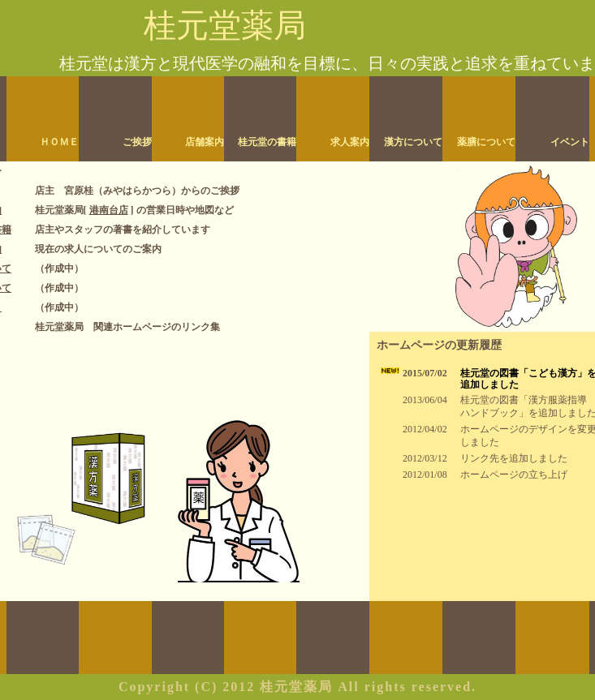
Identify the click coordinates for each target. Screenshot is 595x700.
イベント (570, 142)
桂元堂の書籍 (267, 142)
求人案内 (350, 142)
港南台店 (109, 210)
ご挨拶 (137, 142)
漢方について (413, 142)
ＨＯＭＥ (59, 142)
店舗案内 (205, 142)
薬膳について (486, 142)
